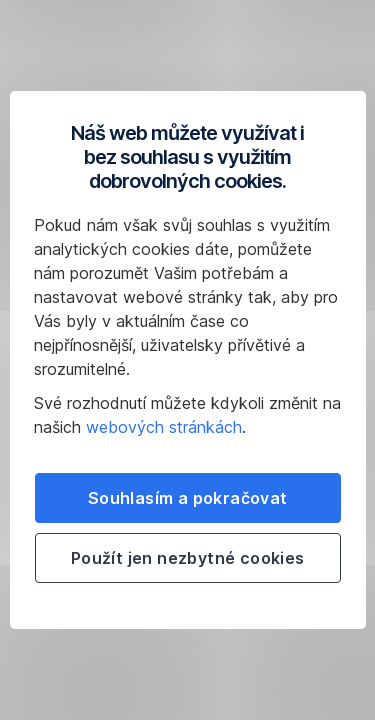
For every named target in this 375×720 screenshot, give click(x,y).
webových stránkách (164, 427)
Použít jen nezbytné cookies (188, 558)
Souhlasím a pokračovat (188, 498)
